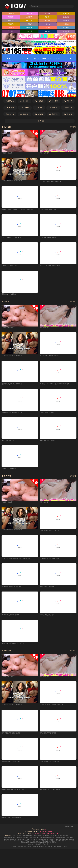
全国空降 (29, 28)
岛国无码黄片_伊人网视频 (10, 470)
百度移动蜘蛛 (26, 849)
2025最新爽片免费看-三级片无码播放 (13, 181)
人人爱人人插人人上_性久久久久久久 (52, 764)
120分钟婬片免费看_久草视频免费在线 (52, 182)
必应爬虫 (63, 849)
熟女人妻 (68, 108)
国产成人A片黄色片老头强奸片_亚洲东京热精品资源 (18, 560)
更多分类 (40, 121)
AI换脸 (39, 108)
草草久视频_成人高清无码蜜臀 (50, 735)
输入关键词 (36, 6)
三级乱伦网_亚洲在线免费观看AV (50, 238)
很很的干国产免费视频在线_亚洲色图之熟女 (16, 645)
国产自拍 (10, 102)
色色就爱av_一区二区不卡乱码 (11, 267)
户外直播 (11, 32)
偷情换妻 (66, 21)
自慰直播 (66, 32)
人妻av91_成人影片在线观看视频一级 (13, 413)
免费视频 (66, 17)
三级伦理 (25, 108)
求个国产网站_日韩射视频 (48, 588)
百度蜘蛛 (18, 849)
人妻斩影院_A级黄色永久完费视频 (12, 764)
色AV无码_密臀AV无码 (9, 442)
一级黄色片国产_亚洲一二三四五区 (51, 532)
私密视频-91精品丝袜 (8, 153)
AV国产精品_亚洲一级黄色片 (49, 442)
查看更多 (73, 127)
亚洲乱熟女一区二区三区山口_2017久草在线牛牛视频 (57, 385)
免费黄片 (29, 17)
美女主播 (24, 102)
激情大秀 (29, 14)
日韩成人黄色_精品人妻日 (48, 617)
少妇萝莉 (66, 28)
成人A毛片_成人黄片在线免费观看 (51, 357)
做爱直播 (48, 32)
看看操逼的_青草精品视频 (10, 295)
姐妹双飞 (66, 14)
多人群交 (39, 115)
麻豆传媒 (10, 108)
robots (69, 849)
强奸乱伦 (11, 21)
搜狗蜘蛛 (49, 849)
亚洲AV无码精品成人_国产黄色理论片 (52, 267)
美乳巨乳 (54, 115)
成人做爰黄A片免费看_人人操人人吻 (13, 588)
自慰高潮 (11, 14)
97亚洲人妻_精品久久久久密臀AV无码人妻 (53, 707)
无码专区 (68, 102)
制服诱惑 (39, 102)
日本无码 (48, 21)
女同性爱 (24, 115)
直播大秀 (29, 32)
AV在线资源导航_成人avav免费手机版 (52, 792)
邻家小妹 (48, 25)
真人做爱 (48, 14)
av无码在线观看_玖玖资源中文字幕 (51, 560)
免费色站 (48, 17)
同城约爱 (11, 28)
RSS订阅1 (10, 849)
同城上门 (11, 25)
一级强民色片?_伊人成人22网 (49, 210)
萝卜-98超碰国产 (45, 153)
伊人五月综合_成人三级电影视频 (12, 617)
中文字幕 (29, 21)
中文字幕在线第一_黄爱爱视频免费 (13, 820)
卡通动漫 (53, 108)
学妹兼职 (48, 28)
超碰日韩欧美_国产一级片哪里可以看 (13, 385)
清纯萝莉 (66, 25)
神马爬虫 (42, 849)
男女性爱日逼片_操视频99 (48, 413)
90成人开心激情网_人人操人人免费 (13, 238)
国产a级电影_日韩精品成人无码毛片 (13, 735)
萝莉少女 (10, 115)
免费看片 (11, 17)
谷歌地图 (35, 849)
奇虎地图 (56, 849)
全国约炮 (29, 25)
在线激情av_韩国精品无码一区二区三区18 (15, 792)
